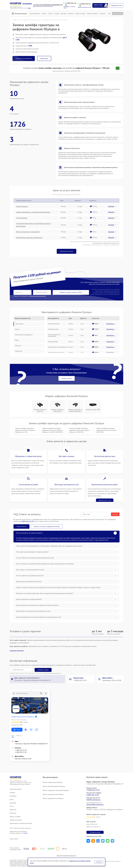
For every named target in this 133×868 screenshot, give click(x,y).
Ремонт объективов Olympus (53, 782)
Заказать (112, 206)
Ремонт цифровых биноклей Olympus (56, 790)
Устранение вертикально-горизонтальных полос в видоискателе (34, 225)
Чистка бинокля (22, 218)
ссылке (25, 833)
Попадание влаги (53, 329)
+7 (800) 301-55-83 (71, 4)
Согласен (99, 862)
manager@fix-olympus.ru (95, 804)
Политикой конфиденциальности (52, 673)
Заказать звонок (67, 378)
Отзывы (57, 14)
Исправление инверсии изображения (29, 238)
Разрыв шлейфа (53, 342)
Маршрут (17, 730)
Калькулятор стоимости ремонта (21, 823)
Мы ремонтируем (19, 14)
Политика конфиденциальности (66, 856)
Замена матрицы (22, 206)
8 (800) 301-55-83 (93, 795)
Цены (44, 14)
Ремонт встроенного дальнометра (28, 232)
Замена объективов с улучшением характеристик (33, 212)
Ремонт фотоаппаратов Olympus (54, 786)
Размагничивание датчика (56, 352)
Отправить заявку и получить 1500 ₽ (71, 292)
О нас (50, 14)
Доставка (64, 14)
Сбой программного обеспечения (54, 335)
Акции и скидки (80, 14)
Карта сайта (14, 839)
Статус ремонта (118, 13)
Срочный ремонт (35, 14)
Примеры (13, 796)
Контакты (103, 14)
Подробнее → (111, 324)
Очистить (115, 514)
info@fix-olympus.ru (93, 800)
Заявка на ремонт (92, 14)
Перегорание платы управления (58, 347)
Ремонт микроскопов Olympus (53, 794)
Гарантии (71, 14)
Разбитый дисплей (54, 324)
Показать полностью (17, 651)
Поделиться (88, 841)
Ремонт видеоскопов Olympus (53, 798)
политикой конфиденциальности (38, 296)
